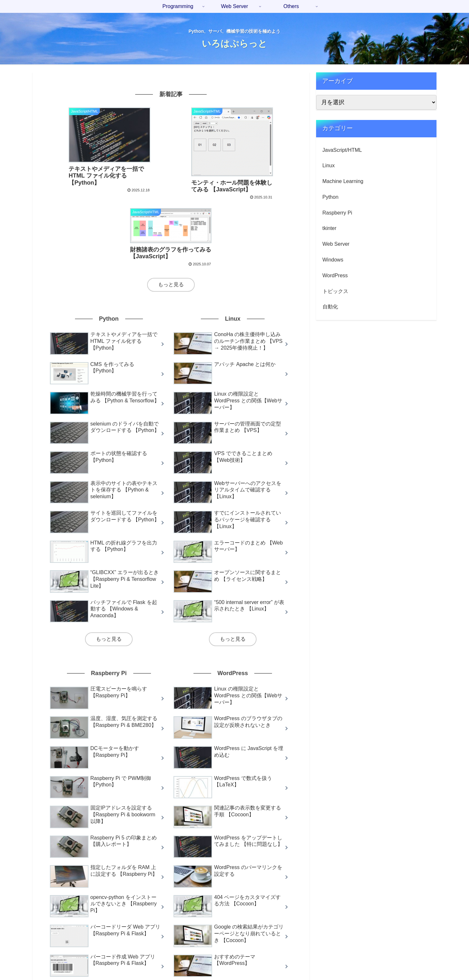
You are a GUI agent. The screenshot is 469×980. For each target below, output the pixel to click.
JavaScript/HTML (342, 150)
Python (331, 197)
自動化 (330, 307)
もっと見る (171, 213)
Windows (333, 260)
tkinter (330, 228)
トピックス (335, 291)
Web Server (336, 244)
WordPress (335, 275)
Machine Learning (343, 181)
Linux (329, 165)
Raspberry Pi (337, 213)
